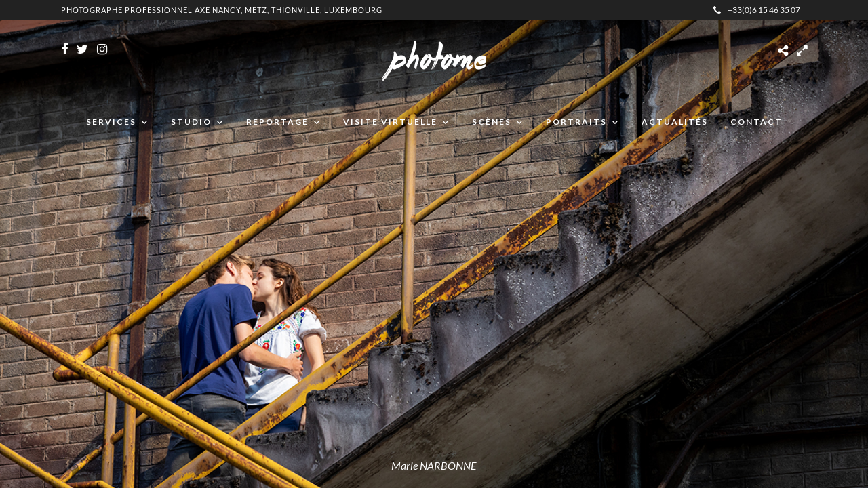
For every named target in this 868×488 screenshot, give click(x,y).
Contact (756, 122)
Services (111, 122)
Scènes (492, 122)
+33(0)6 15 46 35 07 (757, 10)
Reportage (277, 122)
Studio (191, 122)
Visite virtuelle (390, 122)
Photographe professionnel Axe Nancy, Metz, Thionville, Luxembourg (222, 10)
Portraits (576, 122)
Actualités (675, 122)
